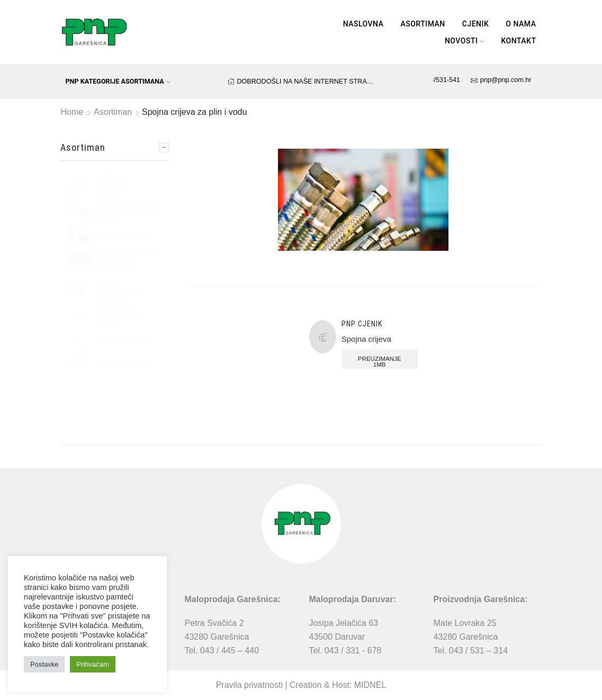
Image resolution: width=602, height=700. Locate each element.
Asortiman (423, 24)
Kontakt (518, 41)
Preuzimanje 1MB (379, 362)
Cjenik (476, 24)
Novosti (465, 41)
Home (72, 112)
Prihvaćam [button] (92, 664)
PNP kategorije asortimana (118, 81)
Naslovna (363, 24)
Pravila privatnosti (249, 685)
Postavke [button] (44, 664)
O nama (521, 24)
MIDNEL (370, 685)
